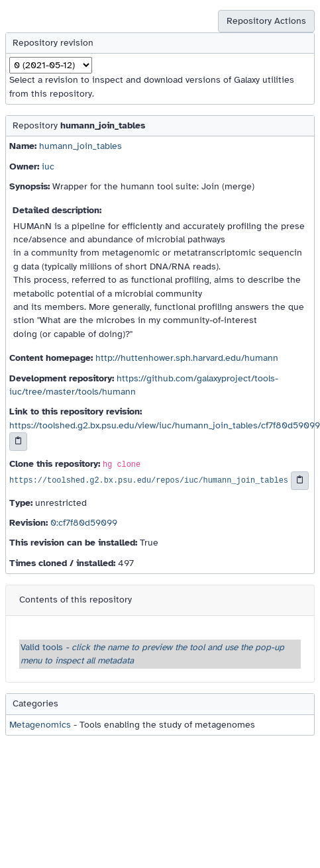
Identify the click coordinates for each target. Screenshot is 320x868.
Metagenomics (40, 725)
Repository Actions (266, 21)
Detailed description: (57, 210)
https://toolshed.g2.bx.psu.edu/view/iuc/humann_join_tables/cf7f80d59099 (165, 425)
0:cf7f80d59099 (84, 523)
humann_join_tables (80, 146)
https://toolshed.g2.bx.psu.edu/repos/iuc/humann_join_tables (149, 481)
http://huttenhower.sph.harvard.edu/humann (187, 358)
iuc (48, 167)
